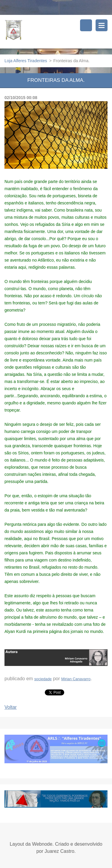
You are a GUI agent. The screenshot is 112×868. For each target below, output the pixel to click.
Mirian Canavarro (76, 679)
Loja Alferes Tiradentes (26, 61)
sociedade (43, 679)
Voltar (11, 707)
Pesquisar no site (86, 25)
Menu (102, 25)
